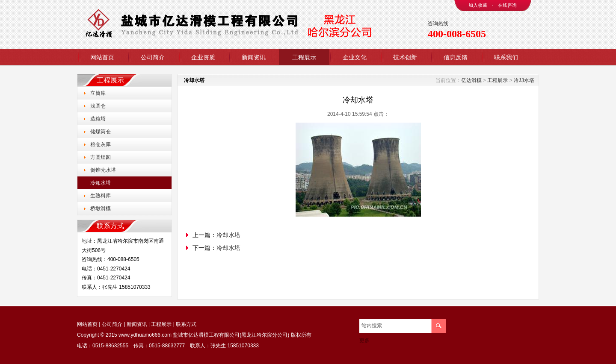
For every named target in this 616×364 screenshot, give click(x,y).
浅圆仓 (98, 106)
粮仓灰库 (101, 144)
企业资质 (203, 57)
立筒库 (98, 93)
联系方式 (186, 324)
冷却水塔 (101, 183)
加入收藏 (478, 5)
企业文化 (355, 57)
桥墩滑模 (101, 208)
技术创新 (405, 57)
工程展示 (304, 57)
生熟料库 (101, 196)
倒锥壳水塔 (103, 170)
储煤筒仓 (101, 132)
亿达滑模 (471, 80)
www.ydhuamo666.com (145, 335)
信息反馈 (456, 57)
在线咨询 (507, 5)
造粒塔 (98, 119)
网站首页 (102, 57)
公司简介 (153, 57)
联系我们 (506, 57)
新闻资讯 (254, 57)
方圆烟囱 (101, 157)
